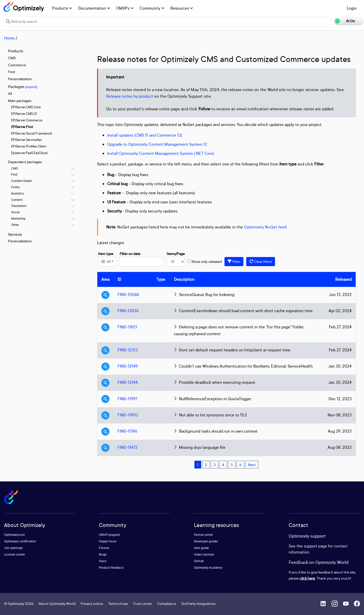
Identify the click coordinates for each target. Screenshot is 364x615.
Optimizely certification (20, 541)
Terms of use (118, 603)
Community (152, 8)
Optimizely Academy (208, 568)
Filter (234, 261)
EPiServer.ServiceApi (26, 140)
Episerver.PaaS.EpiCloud (29, 153)
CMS (12, 58)
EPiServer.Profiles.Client (29, 146)
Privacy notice (92, 603)
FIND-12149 (128, 366)
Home (9, 38)
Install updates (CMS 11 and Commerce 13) (145, 135)
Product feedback (111, 568)
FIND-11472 (128, 447)
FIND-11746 (127, 431)
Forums (104, 548)
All (10, 93)
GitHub (199, 561)
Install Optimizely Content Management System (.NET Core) (161, 153)
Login (352, 8)
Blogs (103, 554)
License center (15, 554)
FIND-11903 (128, 415)
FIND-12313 (128, 350)
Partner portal (203, 535)
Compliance (167, 603)
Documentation (94, 8)
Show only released (207, 261)
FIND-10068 (128, 294)
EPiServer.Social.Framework (32, 133)
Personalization (20, 79)
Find (12, 72)
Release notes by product (130, 96)
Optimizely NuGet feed (265, 227)
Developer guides (206, 541)
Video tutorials (204, 554)
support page (315, 546)
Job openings (13, 548)
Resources (182, 8)
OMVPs (125, 8)
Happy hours (108, 541)
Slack (103, 561)
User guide (201, 548)
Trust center (143, 603)
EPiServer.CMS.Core (26, 107)
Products (62, 8)
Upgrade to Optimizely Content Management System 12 (157, 144)
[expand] (31, 87)
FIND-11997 (128, 399)
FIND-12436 (128, 311)
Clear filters (261, 261)
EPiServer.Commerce (27, 120)
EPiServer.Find (22, 127)
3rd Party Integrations (198, 603)
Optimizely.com (14, 535)
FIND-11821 (127, 327)
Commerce (17, 65)
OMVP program (109, 535)
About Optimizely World (57, 603)
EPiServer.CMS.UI (24, 114)
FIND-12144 (128, 382)
